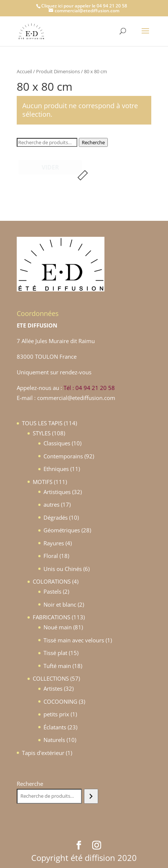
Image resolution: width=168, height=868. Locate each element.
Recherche (93, 142)
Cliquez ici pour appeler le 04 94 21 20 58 (84, 6)
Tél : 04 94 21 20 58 (89, 388)
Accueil (24, 71)
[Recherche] (91, 796)
